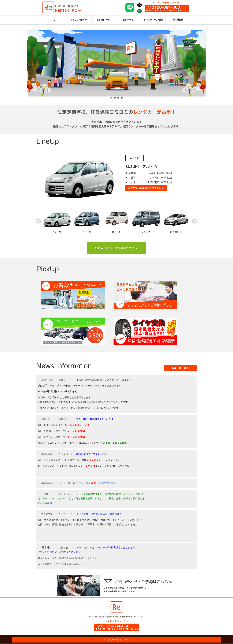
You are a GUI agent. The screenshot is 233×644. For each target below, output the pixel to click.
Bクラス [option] (87, 221)
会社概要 (178, 20)
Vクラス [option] (146, 221)
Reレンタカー (79, 20)
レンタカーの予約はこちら (116, 640)
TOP (55, 20)
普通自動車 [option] (176, 221)
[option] (116, 177)
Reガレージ (104, 20)
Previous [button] (38, 221)
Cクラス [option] (116, 221)
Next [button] (195, 221)
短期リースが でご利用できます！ (97, 483)
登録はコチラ (50, 503)
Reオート (129, 20)
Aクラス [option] (57, 221)
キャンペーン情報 (153, 20)
